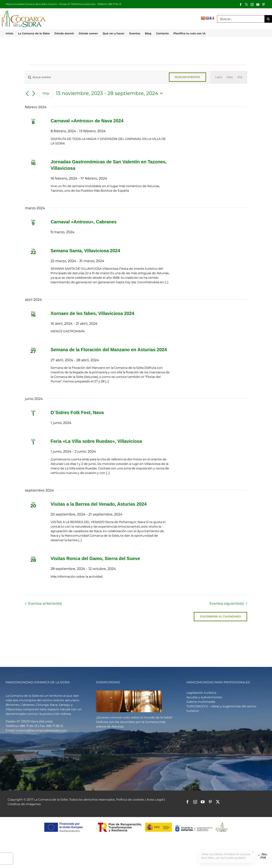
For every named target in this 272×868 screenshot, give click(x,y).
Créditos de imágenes (24, 804)
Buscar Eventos (187, 77)
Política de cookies (130, 800)
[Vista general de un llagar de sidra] (129, 692)
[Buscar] (268, 19)
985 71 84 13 (115, 4)
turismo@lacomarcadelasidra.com (41, 730)
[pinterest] (210, 802)
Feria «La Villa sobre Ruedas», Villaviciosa (96, 441)
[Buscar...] (241, 19)
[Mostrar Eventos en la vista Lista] (219, 77)
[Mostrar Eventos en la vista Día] (240, 77)
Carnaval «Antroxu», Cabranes (84, 222)
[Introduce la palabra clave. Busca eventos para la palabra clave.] (95, 77)
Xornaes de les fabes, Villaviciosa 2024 (92, 313)
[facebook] (188, 802)
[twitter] (218, 802)
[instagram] (195, 802)
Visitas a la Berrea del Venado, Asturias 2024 (99, 504)
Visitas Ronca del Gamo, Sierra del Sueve (95, 558)
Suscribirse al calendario (220, 617)
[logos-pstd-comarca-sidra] (136, 822)
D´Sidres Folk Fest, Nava (77, 412)
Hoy (46, 93)
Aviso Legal (155, 800)
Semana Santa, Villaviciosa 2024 (85, 251)
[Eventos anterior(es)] (27, 94)
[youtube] (203, 802)
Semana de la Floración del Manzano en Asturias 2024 (109, 350)
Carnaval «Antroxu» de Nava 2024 (87, 121)
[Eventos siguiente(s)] (34, 94)
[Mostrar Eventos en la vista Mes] (230, 77)
